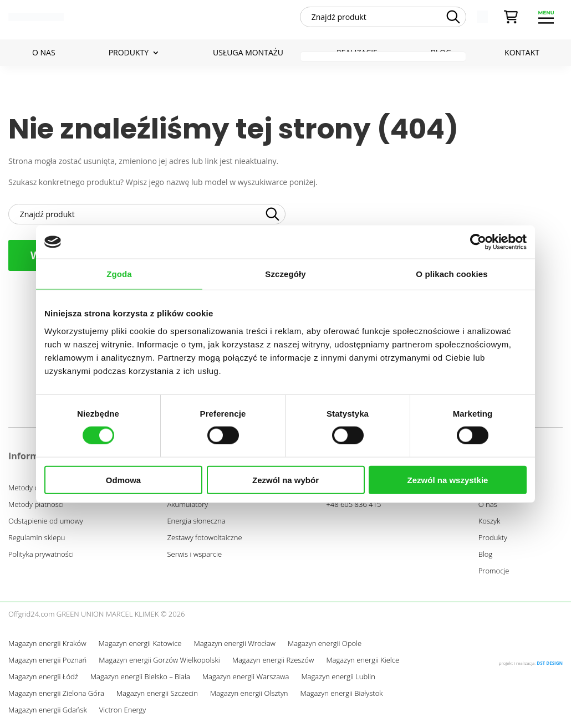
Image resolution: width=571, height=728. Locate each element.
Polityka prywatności (41, 558)
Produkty (129, 57)
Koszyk (490, 525)
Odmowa (123, 480)
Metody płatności (36, 509)
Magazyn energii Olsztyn (249, 698)
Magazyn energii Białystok (342, 698)
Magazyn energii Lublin (338, 681)
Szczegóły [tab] (285, 274)
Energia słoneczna (196, 525)
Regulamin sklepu (37, 542)
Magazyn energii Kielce (363, 665)
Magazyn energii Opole (325, 648)
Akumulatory (187, 509)
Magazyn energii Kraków (47, 648)
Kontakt (522, 57)
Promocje (494, 575)
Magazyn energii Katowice (140, 648)
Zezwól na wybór (285, 480)
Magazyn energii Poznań (47, 665)
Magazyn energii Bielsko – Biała (140, 681)
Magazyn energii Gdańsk (48, 715)
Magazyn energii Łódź (43, 681)
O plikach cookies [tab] (452, 274)
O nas (44, 57)
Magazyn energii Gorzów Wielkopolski (159, 665)
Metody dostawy (35, 492)
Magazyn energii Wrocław (234, 648)
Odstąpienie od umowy (46, 525)
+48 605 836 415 (353, 509)
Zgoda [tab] (119, 274)
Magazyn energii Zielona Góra (56, 698)
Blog (485, 558)
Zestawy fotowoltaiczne (204, 542)
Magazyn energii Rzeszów (273, 665)
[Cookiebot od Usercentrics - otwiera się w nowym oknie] (478, 242)
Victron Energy (123, 715)
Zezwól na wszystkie (448, 480)
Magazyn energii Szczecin (157, 698)
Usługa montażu (248, 57)
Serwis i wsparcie (194, 558)
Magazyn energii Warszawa (246, 681)
